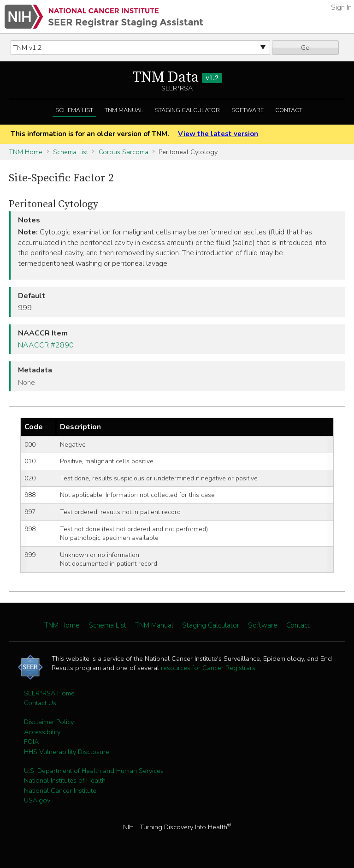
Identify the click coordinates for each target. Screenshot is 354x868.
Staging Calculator (187, 110)
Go (305, 48)
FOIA (31, 742)
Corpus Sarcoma (124, 152)
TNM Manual (124, 110)
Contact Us (40, 703)
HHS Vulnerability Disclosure (67, 752)
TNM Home (26, 152)
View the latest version (218, 134)
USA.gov (37, 800)
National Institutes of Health (65, 780)
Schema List (74, 110)
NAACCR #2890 (46, 345)
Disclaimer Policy (49, 722)
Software (248, 110)
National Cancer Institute (60, 790)
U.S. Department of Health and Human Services (94, 771)
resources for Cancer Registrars (208, 668)
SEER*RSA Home (49, 693)
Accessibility (42, 732)
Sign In (341, 7)
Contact (289, 110)
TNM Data (177, 78)
